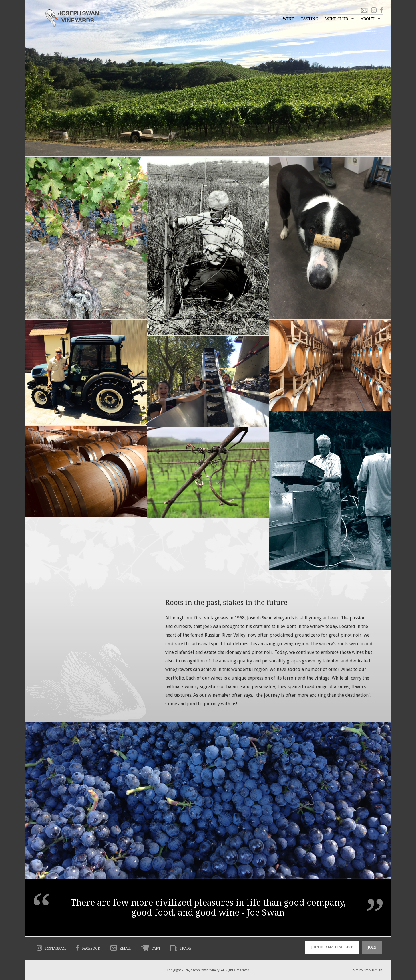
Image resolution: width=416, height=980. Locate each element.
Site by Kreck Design (368, 970)
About (368, 19)
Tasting (309, 19)
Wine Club (337, 19)
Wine (288, 19)
